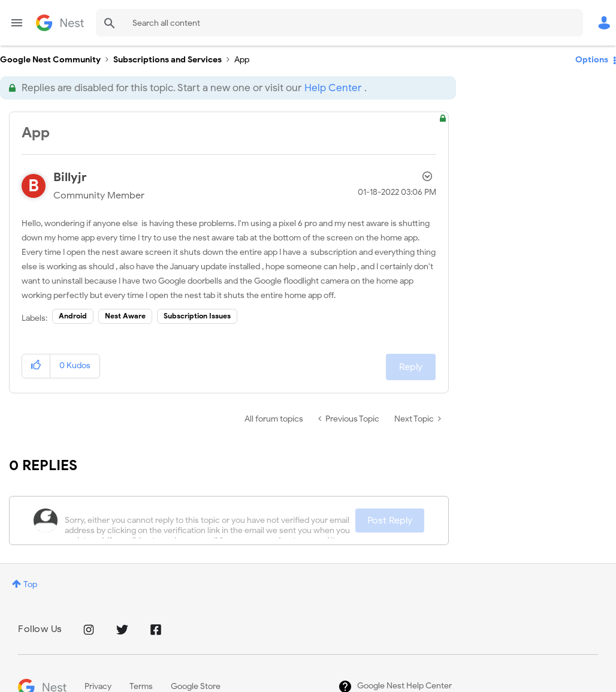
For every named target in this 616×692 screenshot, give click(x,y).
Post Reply (390, 520)
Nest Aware (125, 316)
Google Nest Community (60, 23)
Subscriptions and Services (167, 60)
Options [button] (592, 60)
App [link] (242, 60)
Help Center (333, 88)
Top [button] (30, 584)
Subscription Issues (197, 316)
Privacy (98, 686)
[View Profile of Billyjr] (70, 177)
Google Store (196, 686)
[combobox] (339, 23)
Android (73, 316)
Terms (141, 686)
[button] (36, 366)
